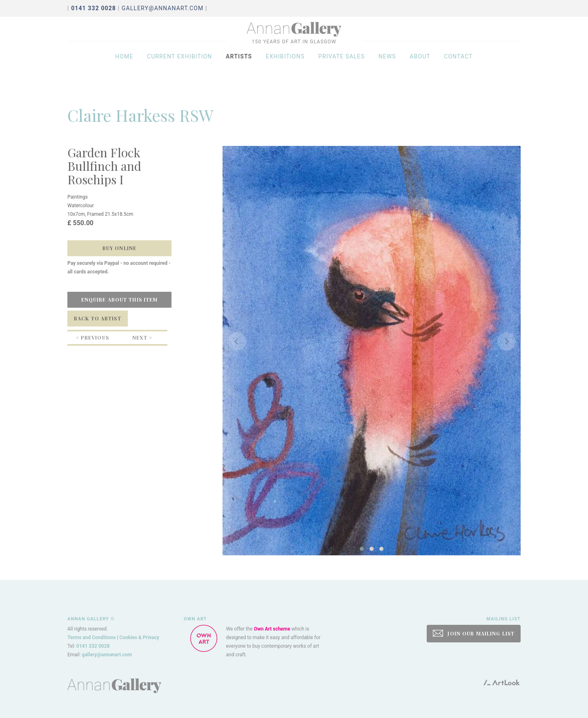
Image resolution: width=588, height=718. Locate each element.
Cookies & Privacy (139, 637)
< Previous (92, 338)
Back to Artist (98, 318)
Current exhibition (180, 70)
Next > (142, 338)
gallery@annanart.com (163, 8)
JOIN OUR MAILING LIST (474, 633)
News (387, 70)
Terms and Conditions (91, 637)
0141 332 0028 (93, 646)
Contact (458, 70)
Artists (239, 70)
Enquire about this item (120, 300)
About (420, 70)
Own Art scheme (272, 629)
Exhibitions (285, 70)
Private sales (342, 70)
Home (124, 70)
